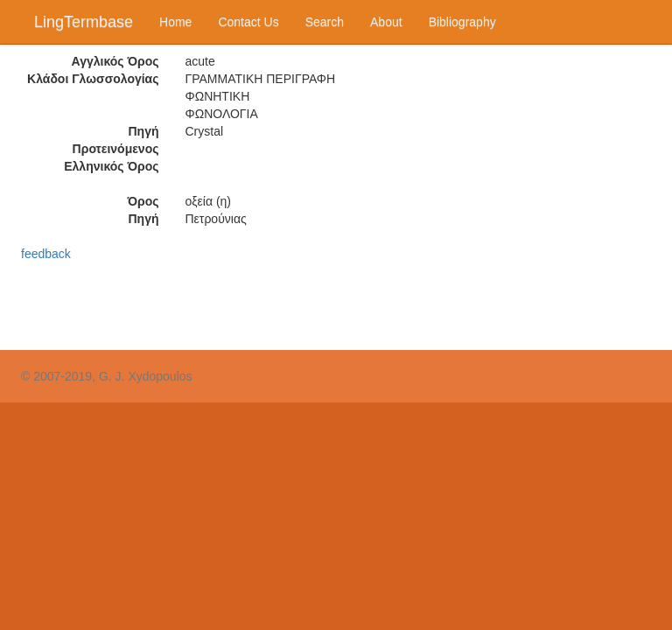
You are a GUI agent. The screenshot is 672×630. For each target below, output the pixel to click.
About (386, 22)
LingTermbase (84, 22)
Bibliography (462, 22)
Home (175, 22)
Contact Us (248, 22)
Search (325, 22)
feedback (46, 254)
